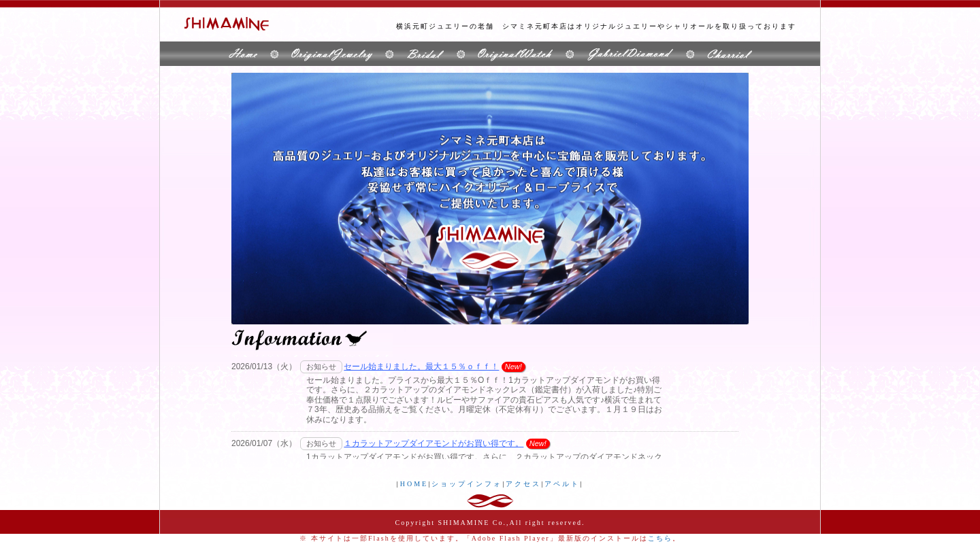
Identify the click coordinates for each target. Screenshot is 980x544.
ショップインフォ (467, 484)
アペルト (562, 484)
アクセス (523, 484)
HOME (414, 484)
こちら (660, 538)
